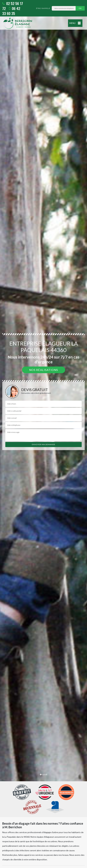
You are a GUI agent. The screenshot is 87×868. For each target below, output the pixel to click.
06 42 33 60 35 (11, 11)
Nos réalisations (44, 370)
